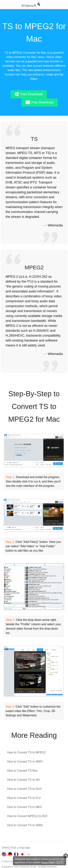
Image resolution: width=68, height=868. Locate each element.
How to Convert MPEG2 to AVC (27, 816)
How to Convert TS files (22, 771)
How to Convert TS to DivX (24, 789)
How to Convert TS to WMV (25, 762)
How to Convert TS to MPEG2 (26, 752)
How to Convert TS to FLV (24, 798)
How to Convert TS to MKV (24, 807)
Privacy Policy (48, 862)
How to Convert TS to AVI (23, 780)
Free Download (28, 94)
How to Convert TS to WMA (25, 825)
